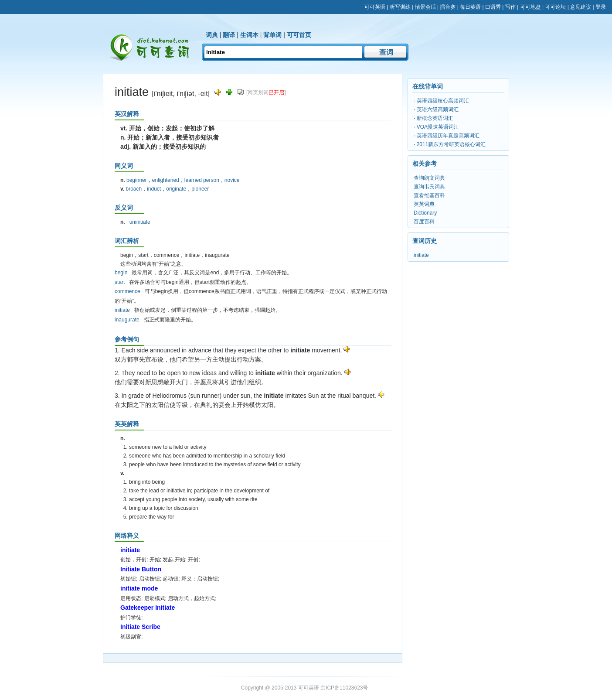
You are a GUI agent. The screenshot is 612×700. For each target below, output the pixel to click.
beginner (137, 180)
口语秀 (493, 7)
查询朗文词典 (429, 178)
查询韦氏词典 (429, 187)
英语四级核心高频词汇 (443, 101)
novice (232, 180)
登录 (601, 7)
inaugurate (127, 320)
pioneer (200, 189)
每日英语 (470, 7)
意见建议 (581, 7)
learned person (202, 180)
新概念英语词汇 (435, 118)
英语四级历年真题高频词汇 (448, 136)
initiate (122, 310)
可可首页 (299, 35)
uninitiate (140, 222)
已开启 (276, 92)
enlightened (166, 180)
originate (176, 189)
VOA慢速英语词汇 (438, 127)
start (120, 282)
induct (154, 189)
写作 (510, 7)
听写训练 (400, 7)
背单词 (272, 35)
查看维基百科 (429, 195)
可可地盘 (530, 7)
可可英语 (375, 7)
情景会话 (425, 7)
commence (127, 291)
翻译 (229, 35)
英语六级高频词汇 (438, 109)
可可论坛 (555, 7)
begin (121, 273)
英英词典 (424, 204)
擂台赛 (448, 7)
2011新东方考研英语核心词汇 (451, 144)
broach (134, 189)
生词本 (249, 35)
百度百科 (424, 222)
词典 (212, 35)
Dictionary (425, 213)
